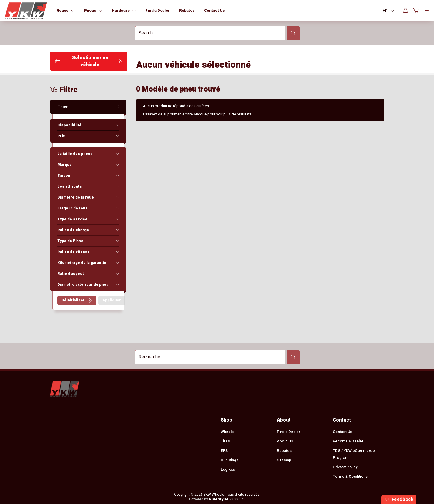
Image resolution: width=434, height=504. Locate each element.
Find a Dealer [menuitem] (288, 432)
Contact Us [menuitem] (342, 432)
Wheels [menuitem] (227, 432)
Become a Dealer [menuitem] (348, 441)
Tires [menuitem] (225, 441)
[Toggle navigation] (427, 11)
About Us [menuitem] (285, 441)
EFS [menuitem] (224, 451)
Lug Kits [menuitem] (228, 470)
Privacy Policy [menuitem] (345, 467)
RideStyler (218, 499)
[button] (88, 61)
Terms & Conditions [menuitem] (350, 477)
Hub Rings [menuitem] (230, 460)
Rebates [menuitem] (284, 451)
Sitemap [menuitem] (284, 460)
